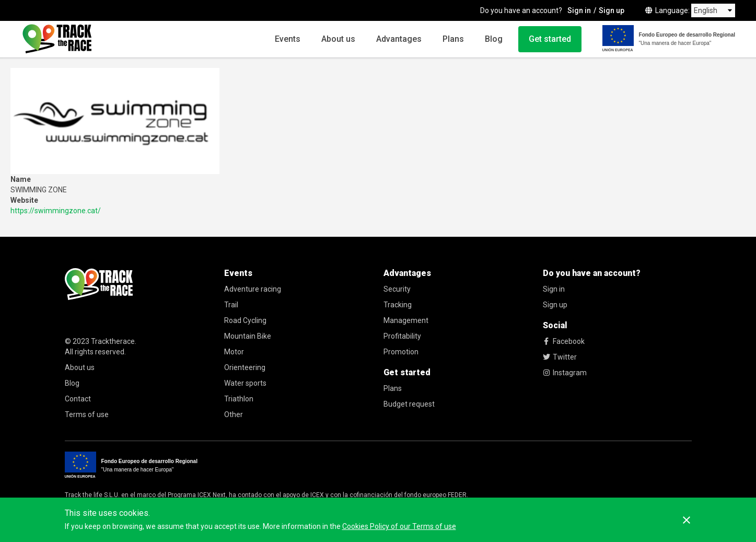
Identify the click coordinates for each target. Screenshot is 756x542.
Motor (234, 352)
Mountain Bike (248, 336)
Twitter (560, 357)
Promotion (401, 352)
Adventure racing (253, 289)
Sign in (579, 10)
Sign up (612, 10)
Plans (453, 39)
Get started (550, 39)
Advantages (399, 39)
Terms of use (87, 414)
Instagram (565, 373)
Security (397, 289)
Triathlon (239, 399)
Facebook (564, 341)
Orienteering (245, 367)
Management (406, 320)
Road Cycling (245, 320)
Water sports (245, 383)
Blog (494, 39)
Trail (231, 305)
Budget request (409, 404)
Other (234, 414)
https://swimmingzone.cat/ (56, 211)
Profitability (402, 336)
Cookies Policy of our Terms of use (399, 526)
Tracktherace (113, 341)
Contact (78, 399)
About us (338, 39)
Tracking (398, 305)
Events (288, 39)
